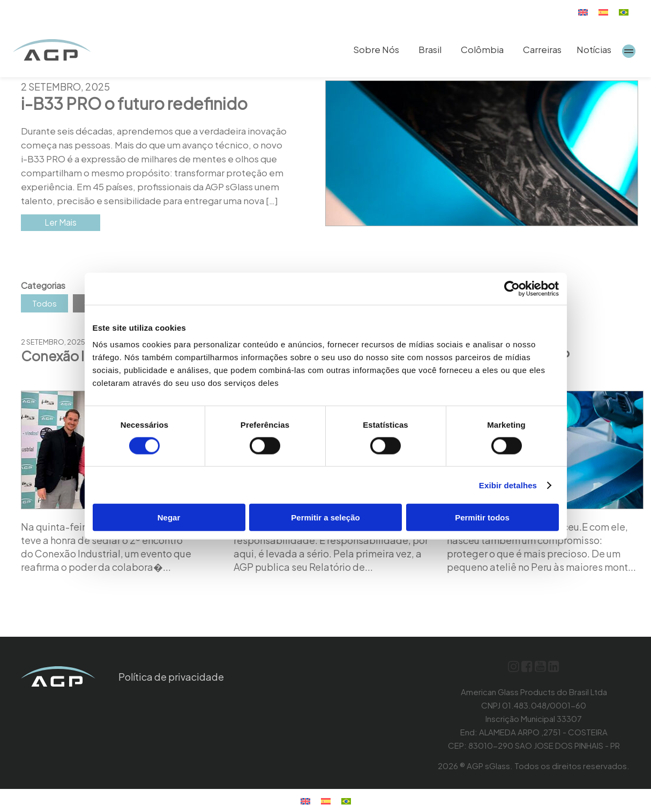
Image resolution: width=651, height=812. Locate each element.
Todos (44, 303)
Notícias (594, 49)
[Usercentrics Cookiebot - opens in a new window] (512, 288)
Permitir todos (482, 517)
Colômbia (482, 49)
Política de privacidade (171, 677)
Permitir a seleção (325, 517)
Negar (169, 517)
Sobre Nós (376, 49)
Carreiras (542, 49)
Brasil (430, 49)
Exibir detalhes (508, 485)
